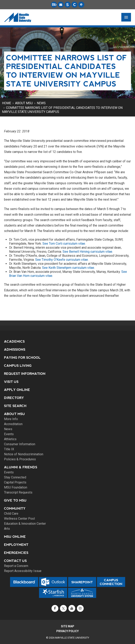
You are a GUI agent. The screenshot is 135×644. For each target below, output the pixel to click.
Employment (16, 545)
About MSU (24, 103)
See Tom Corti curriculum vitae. (64, 244)
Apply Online (17, 390)
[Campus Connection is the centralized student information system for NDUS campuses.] (74, 5)
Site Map (68, 626)
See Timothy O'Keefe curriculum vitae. (62, 260)
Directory (14, 398)
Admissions (15, 350)
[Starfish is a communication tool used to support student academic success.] (81, 5)
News (41, 103)
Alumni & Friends (21, 467)
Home (7, 103)
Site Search (15, 406)
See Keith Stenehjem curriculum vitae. (68, 268)
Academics (14, 342)
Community (15, 509)
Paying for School (22, 358)
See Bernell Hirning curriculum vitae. (88, 252)
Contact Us (15, 561)
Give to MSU (15, 500)
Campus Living (18, 366)
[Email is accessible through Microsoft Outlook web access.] (61, 5)
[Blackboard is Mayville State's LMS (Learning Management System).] (54, 5)
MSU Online (15, 537)
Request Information (25, 374)
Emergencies (16, 553)
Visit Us (11, 382)
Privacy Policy (67, 631)
